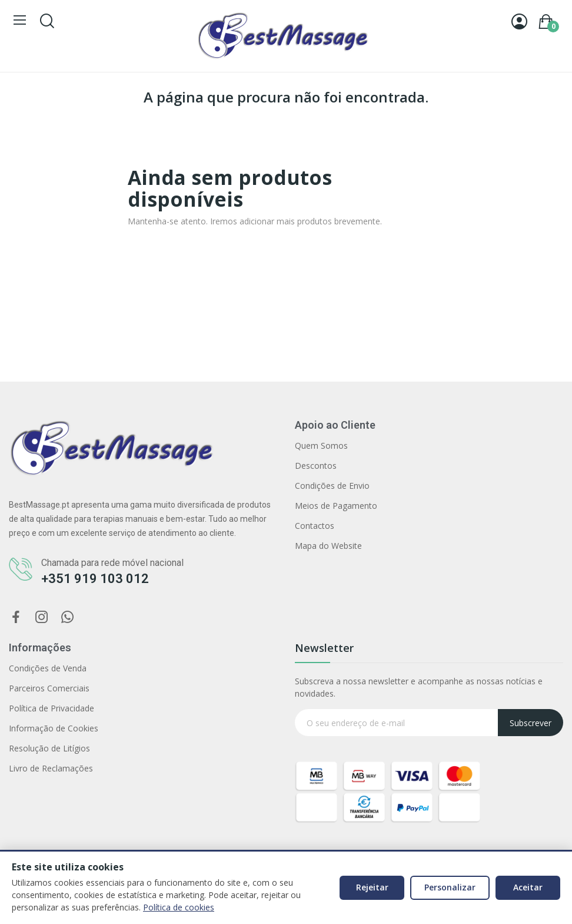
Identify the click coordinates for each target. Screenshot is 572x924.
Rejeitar (372, 887)
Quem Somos (321, 446)
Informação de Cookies (54, 728)
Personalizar (450, 887)
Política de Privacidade (51, 708)
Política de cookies (179, 907)
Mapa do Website (328, 546)
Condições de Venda (48, 668)
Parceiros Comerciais (49, 688)
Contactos (315, 526)
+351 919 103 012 (95, 579)
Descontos (316, 466)
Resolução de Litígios (49, 748)
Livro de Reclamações (51, 768)
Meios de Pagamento (336, 506)
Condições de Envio (332, 486)
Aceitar (528, 887)
